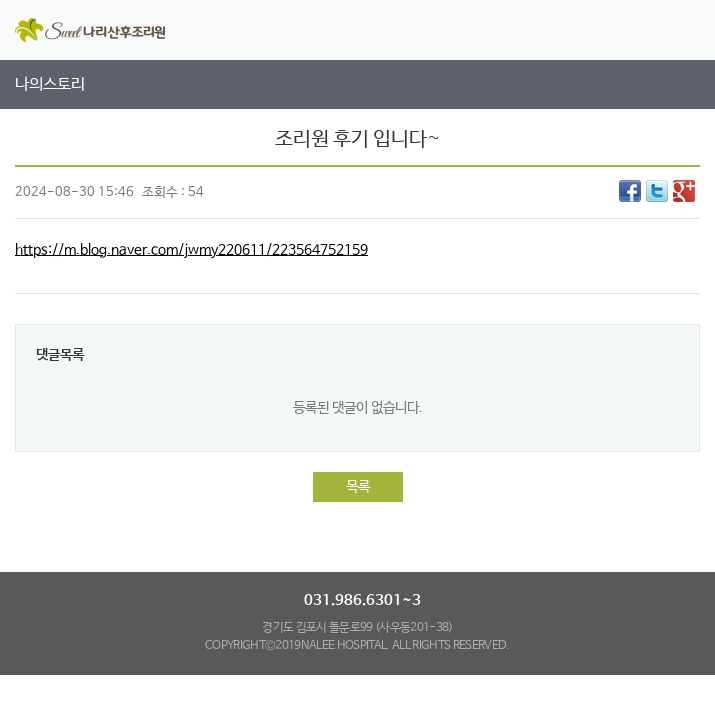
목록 (358, 487)
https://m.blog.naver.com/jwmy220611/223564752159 (191, 250)
